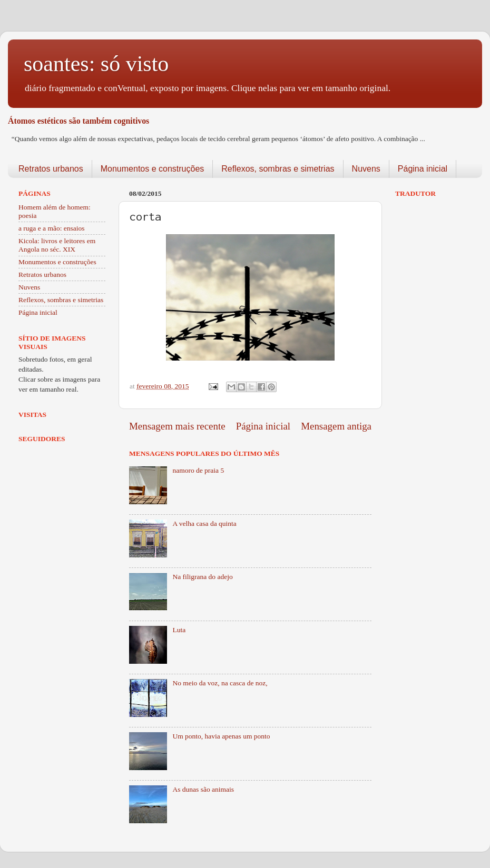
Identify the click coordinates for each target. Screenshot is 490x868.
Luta (179, 630)
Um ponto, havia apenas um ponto (221, 736)
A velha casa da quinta (204, 523)
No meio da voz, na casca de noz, (220, 683)
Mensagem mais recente (177, 426)
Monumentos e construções (153, 169)
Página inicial (423, 169)
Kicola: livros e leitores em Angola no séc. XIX (57, 245)
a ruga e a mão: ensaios (52, 228)
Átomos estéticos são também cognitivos (79, 121)
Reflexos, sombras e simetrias (278, 169)
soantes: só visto (96, 64)
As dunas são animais (203, 789)
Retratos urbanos (51, 169)
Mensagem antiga (336, 426)
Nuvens (366, 169)
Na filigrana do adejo (202, 577)
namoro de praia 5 (198, 470)
